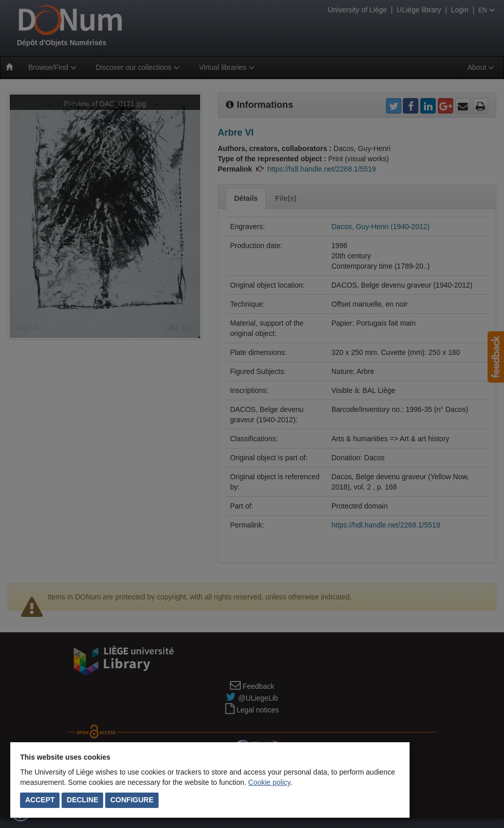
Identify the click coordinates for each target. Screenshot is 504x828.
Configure (132, 800)
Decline (82, 800)
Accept (40, 800)
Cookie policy (269, 782)
